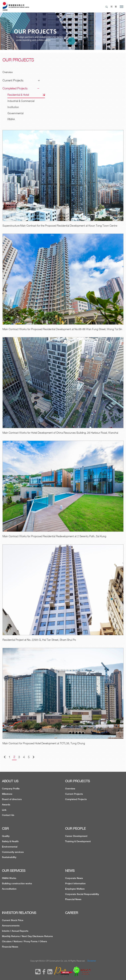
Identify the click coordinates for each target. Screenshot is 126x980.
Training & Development (78, 841)
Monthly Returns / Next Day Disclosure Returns (27, 936)
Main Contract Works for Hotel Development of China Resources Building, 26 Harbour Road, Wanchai (60, 433)
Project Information (75, 883)
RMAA (11, 119)
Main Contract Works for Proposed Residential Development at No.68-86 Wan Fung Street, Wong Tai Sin (62, 329)
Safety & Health (10, 841)
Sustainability (9, 857)
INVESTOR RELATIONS (19, 913)
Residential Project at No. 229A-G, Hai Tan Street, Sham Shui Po (39, 640)
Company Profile (11, 789)
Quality (6, 836)
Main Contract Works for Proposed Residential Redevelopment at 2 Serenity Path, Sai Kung (54, 536)
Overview (8, 72)
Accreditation (9, 889)
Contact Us (8, 815)
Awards (6, 805)
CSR (5, 828)
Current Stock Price (13, 920)
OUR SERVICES (14, 871)
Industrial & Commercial (21, 101)
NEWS (70, 871)
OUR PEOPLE (75, 828)
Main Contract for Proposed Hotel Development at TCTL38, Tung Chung (44, 743)
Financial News (73, 899)
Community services (13, 852)
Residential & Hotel (18, 95)
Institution (13, 107)
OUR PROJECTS (78, 781)
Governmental (15, 113)
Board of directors (12, 799)
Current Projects (13, 80)
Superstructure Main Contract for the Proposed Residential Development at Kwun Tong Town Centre (60, 226)
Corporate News (74, 878)
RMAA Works (9, 878)
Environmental (10, 847)
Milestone (7, 794)
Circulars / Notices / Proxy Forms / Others (24, 941)
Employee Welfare (75, 889)
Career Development (76, 836)
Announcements (11, 926)
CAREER (72, 913)
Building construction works (17, 883)
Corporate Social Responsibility (82, 894)
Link (4, 810)
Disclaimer (92, 961)
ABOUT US (10, 781)
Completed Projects (15, 88)
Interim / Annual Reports (15, 931)
